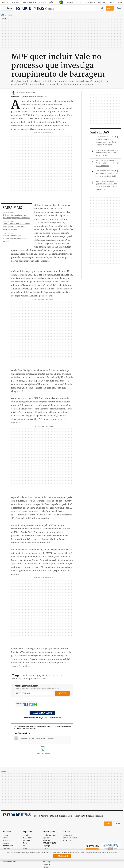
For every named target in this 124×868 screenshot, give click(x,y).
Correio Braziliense (70, 838)
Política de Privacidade (109, 852)
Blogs (25, 843)
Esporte (16, 2)
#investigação (36, 675)
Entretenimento (29, 2)
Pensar (46, 867)
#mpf (24, 675)
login (50, 718)
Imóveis (52, 2)
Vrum (25, 848)
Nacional (6, 843)
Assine (110, 8)
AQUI (120, 2)
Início (3, 15)
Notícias (6, 2)
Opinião (46, 838)
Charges (46, 848)
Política (6, 838)
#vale (48, 675)
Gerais (50, 9)
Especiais (46, 841)
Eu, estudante (68, 841)
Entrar (119, 8)
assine (58, 718)
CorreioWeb (67, 835)
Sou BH (112, 2)
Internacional (8, 846)
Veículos (42, 2)
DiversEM (6, 848)
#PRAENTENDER (49, 843)
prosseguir (62, 856)
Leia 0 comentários (42, 713)
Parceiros (102, 2)
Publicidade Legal (9, 862)
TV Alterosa (90, 2)
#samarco (58, 675)
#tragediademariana (35, 679)
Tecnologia (47, 862)
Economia (7, 841)
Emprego (46, 846)
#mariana (17, 679)
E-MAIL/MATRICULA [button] (43, 754)
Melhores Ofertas (75, 2)
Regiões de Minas (50, 835)
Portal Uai (27, 835)
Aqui (25, 846)
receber (62, 693)
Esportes (46, 864)
